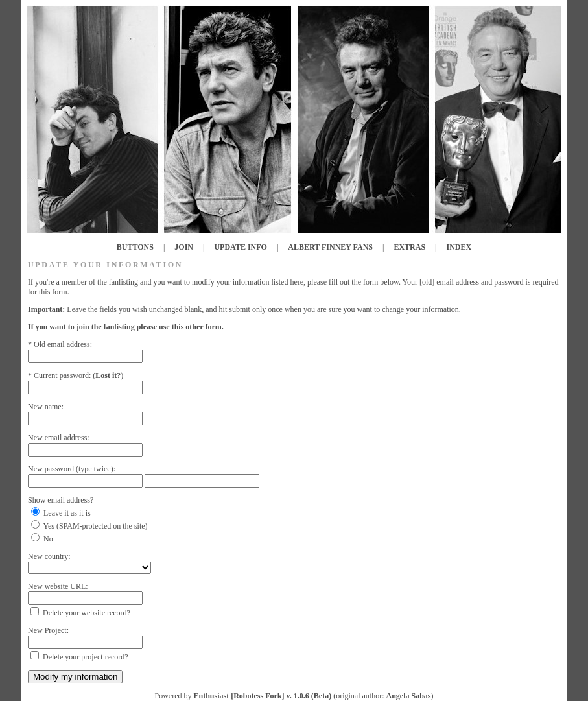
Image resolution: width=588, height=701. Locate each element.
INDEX (459, 247)
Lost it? (108, 375)
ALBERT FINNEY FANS (330, 247)
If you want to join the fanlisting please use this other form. (126, 327)
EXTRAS (409, 247)
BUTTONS (135, 247)
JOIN (184, 247)
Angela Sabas (408, 696)
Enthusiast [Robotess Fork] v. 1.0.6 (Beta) (262, 696)
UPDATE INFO (240, 247)
